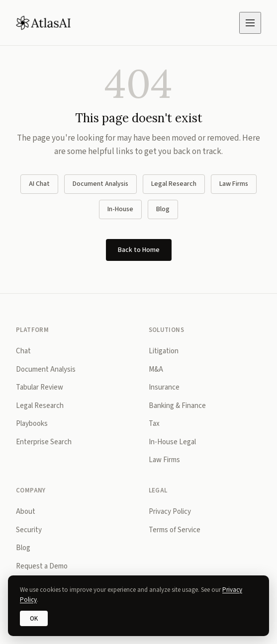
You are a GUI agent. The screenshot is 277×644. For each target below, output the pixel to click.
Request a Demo (42, 566)
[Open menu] (250, 23)
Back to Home (139, 250)
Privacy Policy (170, 512)
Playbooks (32, 424)
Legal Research (174, 184)
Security (29, 530)
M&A (156, 369)
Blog (163, 209)
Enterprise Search (44, 442)
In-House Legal (172, 442)
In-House (120, 209)
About (26, 512)
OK (34, 619)
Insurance (164, 387)
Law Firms (234, 184)
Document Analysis (100, 184)
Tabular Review (40, 387)
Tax (154, 424)
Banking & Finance (177, 406)
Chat (23, 351)
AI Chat (39, 184)
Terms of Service (175, 530)
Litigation (164, 351)
